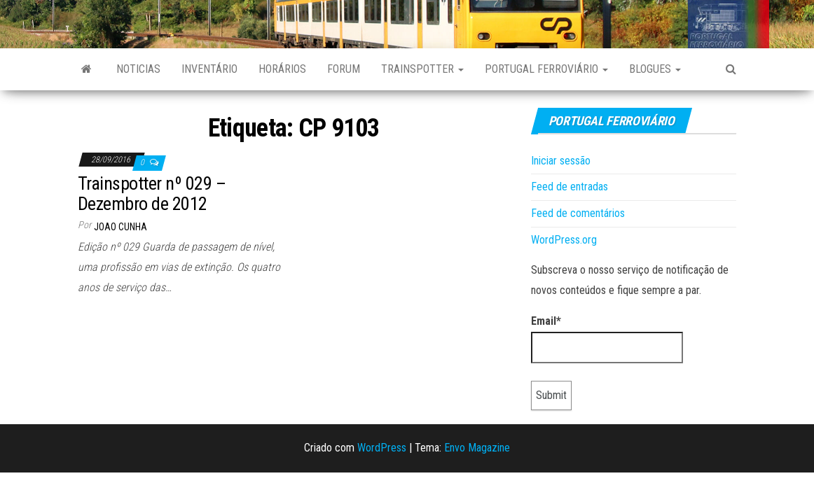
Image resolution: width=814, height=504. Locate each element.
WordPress (382, 448)
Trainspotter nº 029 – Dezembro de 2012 (152, 194)
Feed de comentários (578, 213)
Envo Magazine (477, 448)
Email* (607, 339)
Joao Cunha (120, 227)
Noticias (138, 69)
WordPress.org (564, 240)
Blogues (655, 69)
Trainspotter (422, 69)
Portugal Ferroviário (546, 69)
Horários (282, 69)
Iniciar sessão (561, 161)
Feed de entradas (570, 187)
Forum (344, 69)
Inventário (209, 69)
